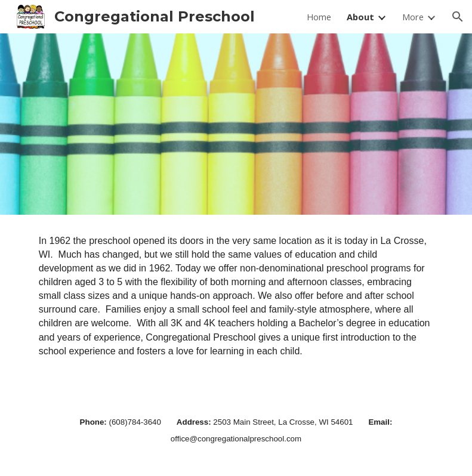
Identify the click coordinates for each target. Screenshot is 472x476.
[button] (458, 17)
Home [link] (319, 17)
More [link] (413, 17)
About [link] (360, 17)
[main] (236, 304)
